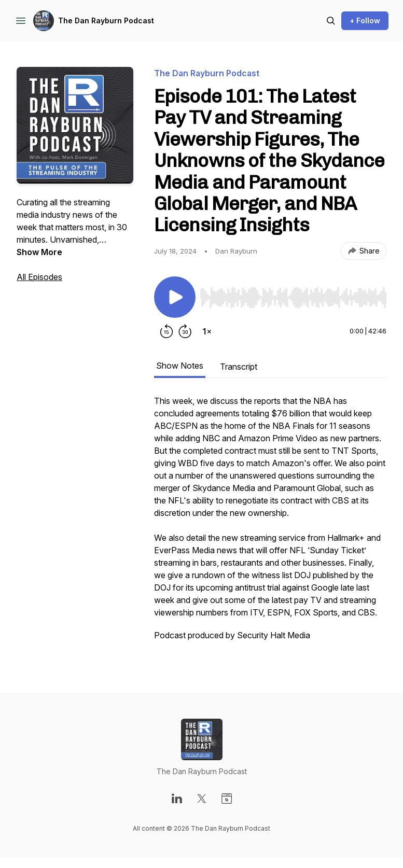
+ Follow (365, 20)
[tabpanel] (270, 523)
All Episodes (39, 277)
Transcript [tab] (239, 367)
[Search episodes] (331, 21)
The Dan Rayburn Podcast (106, 20)
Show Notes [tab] (180, 366)
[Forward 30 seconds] (185, 331)
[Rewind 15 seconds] (166, 331)
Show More (39, 252)
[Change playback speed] (207, 331)
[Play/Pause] (175, 297)
